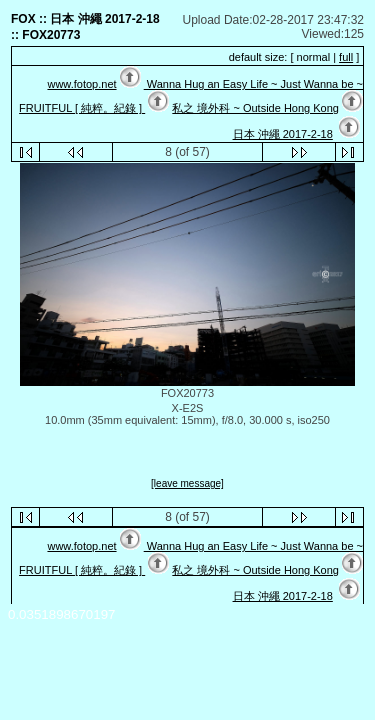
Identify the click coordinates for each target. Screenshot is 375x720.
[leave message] (187, 483)
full (346, 57)
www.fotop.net (81, 84)
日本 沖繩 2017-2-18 (283, 134)
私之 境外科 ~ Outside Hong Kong (255, 108)
